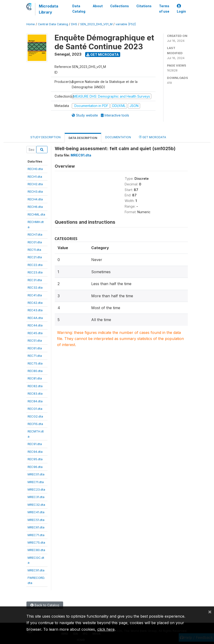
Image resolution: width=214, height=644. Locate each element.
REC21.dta (35, 257)
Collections (120, 6)
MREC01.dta (36, 474)
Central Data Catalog (53, 24)
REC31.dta (35, 280)
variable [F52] (126, 24)
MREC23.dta (36, 489)
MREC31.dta (36, 497)
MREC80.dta (36, 550)
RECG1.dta (35, 409)
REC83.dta (35, 393)
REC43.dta (35, 310)
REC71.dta (35, 356)
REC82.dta (35, 386)
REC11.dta (34, 250)
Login (181, 9)
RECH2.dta (35, 184)
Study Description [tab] (45, 137)
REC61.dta (35, 348)
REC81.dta (35, 378)
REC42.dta (35, 303)
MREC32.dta (36, 505)
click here (106, 629)
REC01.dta (35, 242)
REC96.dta (35, 467)
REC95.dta (35, 459)
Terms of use (164, 9)
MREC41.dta (36, 512)
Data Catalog (79, 9)
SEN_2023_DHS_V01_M (96, 24)
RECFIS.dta (35, 424)
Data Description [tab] (83, 138)
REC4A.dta (35, 318)
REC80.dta (35, 371)
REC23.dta (35, 272)
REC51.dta (35, 340)
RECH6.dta (35, 207)
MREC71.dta (36, 535)
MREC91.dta (36, 570)
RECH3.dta (35, 191)
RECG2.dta (35, 416)
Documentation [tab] (118, 137)
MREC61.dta (36, 527)
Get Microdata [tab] (152, 137)
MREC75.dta (36, 542)
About (98, 6)
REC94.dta (35, 452)
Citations (144, 6)
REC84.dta (35, 401)
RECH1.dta (35, 177)
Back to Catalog (45, 605)
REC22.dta (35, 265)
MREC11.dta (36, 482)
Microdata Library (49, 9)
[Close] (210, 612)
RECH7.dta (35, 234)
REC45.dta (35, 333)
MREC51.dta (36, 520)
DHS (74, 24)
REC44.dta (35, 325)
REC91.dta (35, 444)
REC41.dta (35, 295)
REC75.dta (35, 363)
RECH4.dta (35, 199)
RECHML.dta (36, 214)
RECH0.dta (35, 169)
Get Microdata (103, 55)
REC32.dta (35, 287)
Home (31, 24)
